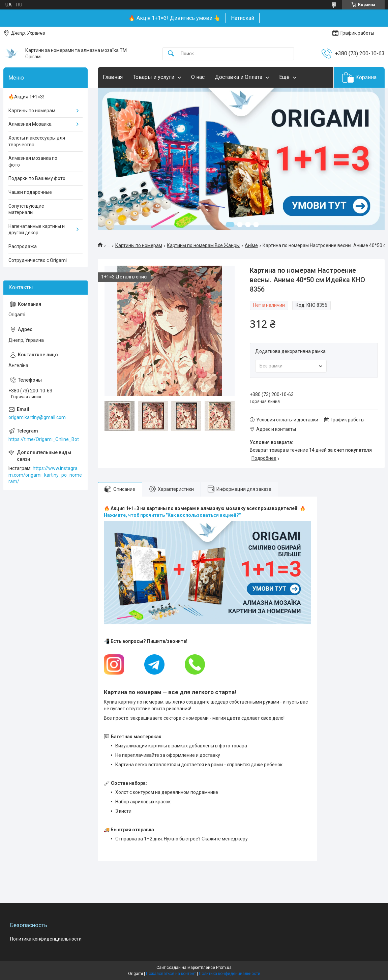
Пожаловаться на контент (171, 974)
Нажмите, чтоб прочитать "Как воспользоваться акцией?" (172, 515)
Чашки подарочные (30, 192)
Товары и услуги (154, 77)
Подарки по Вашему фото (37, 178)
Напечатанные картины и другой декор (37, 230)
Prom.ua (224, 968)
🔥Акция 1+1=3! (26, 97)
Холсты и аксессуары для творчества (37, 141)
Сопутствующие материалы (26, 209)
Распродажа (23, 246)
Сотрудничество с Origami (38, 260)
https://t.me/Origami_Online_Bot (44, 439)
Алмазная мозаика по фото (33, 161)
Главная (113, 77)
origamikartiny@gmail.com (37, 417)
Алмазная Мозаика (30, 124)
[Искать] (171, 54)
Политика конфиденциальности (46, 939)
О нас (198, 77)
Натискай (243, 18)
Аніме (251, 245)
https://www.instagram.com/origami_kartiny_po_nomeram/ (45, 475)
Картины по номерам (139, 245)
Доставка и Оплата (238, 77)
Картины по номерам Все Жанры (203, 245)
